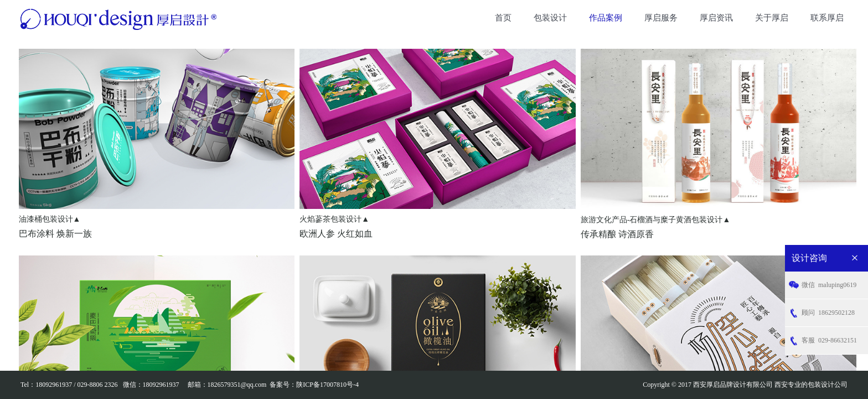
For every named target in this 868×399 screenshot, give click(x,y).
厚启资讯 (716, 18)
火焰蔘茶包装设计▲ (334, 219)
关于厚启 (772, 18)
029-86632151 (829, 341)
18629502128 (828, 313)
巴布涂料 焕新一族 (55, 234)
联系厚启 (827, 18)
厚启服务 (661, 18)
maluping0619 (829, 285)
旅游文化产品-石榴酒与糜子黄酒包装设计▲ (656, 220)
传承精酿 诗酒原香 (617, 234)
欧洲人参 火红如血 (336, 234)
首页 (503, 18)
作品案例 (606, 18)
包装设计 (550, 18)
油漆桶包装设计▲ (50, 219)
